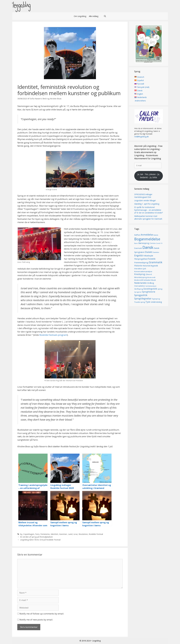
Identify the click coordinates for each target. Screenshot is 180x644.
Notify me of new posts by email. (36, 620)
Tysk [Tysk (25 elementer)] (148, 302)
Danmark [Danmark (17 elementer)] (138, 248)
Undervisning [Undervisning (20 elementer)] (156, 302)
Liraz (76, 534)
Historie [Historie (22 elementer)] (138, 266)
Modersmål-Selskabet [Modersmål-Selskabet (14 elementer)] (142, 280)
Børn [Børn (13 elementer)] (136, 243)
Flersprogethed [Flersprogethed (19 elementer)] (141, 259)
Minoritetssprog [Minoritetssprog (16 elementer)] (140, 277)
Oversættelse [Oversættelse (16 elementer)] (140, 286)
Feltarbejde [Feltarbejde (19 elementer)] (148, 256)
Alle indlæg (94, 16)
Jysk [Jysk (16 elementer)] (145, 269)
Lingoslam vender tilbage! (145, 200)
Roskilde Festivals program (53, 335)
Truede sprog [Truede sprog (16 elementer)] (140, 302)
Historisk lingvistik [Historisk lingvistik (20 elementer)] (150, 266)
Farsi (37, 534)
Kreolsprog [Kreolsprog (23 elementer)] (140, 274)
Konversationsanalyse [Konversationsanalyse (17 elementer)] (143, 271)
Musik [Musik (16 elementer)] (153, 280)
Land (70, 534)
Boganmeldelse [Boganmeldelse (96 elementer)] (147, 239)
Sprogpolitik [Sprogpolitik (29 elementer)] (141, 295)
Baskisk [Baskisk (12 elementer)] (156, 235)
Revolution (83, 534)
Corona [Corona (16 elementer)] (153, 243)
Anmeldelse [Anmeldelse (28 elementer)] (147, 235)
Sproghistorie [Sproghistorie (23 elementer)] (149, 292)
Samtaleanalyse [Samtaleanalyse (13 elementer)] (151, 286)
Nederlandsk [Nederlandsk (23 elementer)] (140, 283)
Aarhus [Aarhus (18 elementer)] (137, 235)
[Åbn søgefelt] (105, 16)
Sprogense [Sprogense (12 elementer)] (138, 292)
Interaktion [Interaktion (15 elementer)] (138, 269)
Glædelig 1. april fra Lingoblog (147, 204)
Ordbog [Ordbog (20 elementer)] (151, 283)
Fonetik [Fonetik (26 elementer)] (152, 259)
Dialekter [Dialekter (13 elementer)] (156, 252)
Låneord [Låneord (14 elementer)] (149, 275)
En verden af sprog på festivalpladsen (36, 537)
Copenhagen (29, 534)
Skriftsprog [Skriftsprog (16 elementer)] (139, 289)
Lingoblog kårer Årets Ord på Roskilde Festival (40, 540)
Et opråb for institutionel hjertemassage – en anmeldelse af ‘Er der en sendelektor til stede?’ (149, 210)
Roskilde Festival (96, 534)
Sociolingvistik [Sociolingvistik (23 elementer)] (150, 289)
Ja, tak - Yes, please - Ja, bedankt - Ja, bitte (148, 176)
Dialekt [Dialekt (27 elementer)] (149, 252)
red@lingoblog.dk (141, 137)
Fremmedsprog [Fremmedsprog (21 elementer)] (141, 263)
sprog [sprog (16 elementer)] (160, 289)
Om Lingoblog (80, 16)
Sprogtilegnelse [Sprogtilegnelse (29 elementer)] (143, 299)
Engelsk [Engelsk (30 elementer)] (139, 255)
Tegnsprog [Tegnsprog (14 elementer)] (156, 299)
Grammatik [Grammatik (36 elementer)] (156, 262)
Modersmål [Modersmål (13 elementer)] (151, 277)
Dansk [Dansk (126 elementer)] (148, 247)
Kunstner (63, 534)
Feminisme (45, 534)
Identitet (54, 534)
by (21, 534)
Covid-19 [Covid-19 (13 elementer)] (159, 243)
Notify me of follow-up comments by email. (42, 614)
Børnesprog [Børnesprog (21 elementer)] (144, 243)
